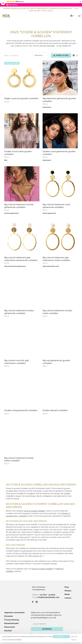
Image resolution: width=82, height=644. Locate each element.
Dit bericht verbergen (59, 637)
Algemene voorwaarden (14, 613)
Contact (68, 598)
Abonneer (47, 629)
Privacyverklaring (12, 620)
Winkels (68, 591)
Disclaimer (9, 616)
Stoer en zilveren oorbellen (42, 569)
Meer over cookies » (74, 638)
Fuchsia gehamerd (11, 213)
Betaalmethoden (11, 623)
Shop (67, 587)
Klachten (8, 631)
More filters (61, 56)
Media (67, 594)
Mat (6, 160)
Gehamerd (47, 107)
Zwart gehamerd (49, 213)
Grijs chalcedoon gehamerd (15, 266)
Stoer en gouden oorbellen (34, 511)
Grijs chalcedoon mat (51, 266)
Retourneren (10, 627)
